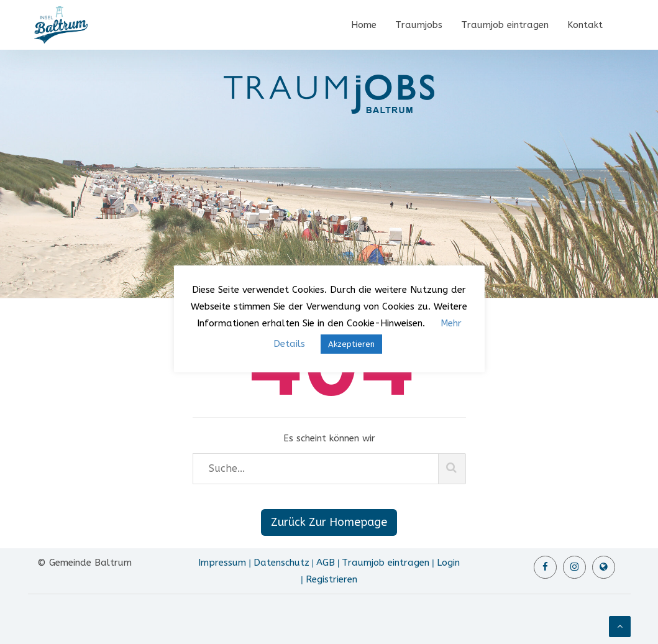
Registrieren (331, 579)
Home (364, 25)
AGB (326, 563)
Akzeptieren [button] (351, 344)
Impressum (222, 563)
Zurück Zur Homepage (329, 522)
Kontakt (585, 25)
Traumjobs (419, 25)
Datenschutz (281, 563)
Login (448, 563)
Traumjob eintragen (505, 25)
